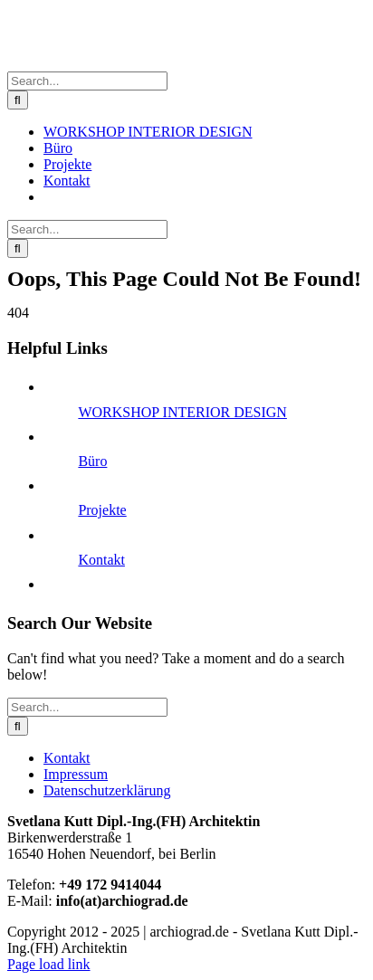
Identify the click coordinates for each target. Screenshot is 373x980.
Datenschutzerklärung (107, 790)
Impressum (76, 774)
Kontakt (101, 560)
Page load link (49, 964)
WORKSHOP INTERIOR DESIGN (182, 412)
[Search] (18, 100)
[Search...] (87, 81)
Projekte (102, 510)
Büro (92, 461)
